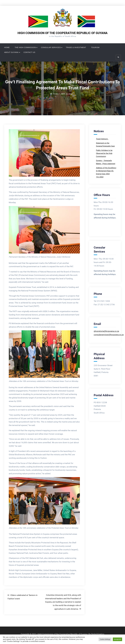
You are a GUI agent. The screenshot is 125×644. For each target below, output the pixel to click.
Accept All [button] (117, 639)
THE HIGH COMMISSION (25, 47)
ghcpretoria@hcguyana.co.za (106, 331)
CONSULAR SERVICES (51, 47)
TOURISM (95, 47)
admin (70, 94)
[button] (44, 153)
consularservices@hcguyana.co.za (109, 335)
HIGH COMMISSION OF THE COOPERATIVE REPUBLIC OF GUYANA (63, 33)
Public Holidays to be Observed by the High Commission (104, 153)
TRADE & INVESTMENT (76, 47)
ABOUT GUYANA (11, 52)
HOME (7, 47)
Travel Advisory (102, 139)
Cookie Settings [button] (105, 639)
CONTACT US (29, 52)
